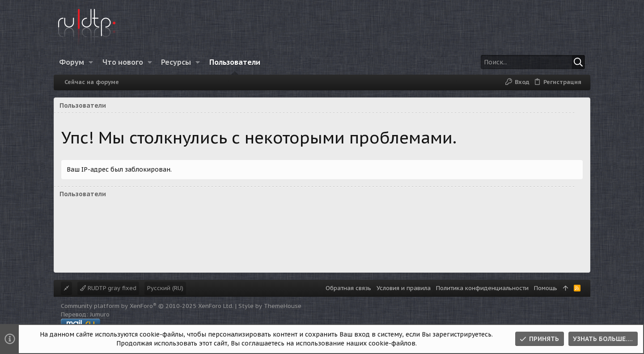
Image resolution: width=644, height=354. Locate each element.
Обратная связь (348, 288)
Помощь (546, 288)
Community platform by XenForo (147, 306)
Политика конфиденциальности (482, 288)
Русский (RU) (165, 288)
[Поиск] (529, 62)
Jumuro (100, 314)
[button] (91, 62)
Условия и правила (404, 288)
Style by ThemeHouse (270, 306)
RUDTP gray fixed (108, 288)
